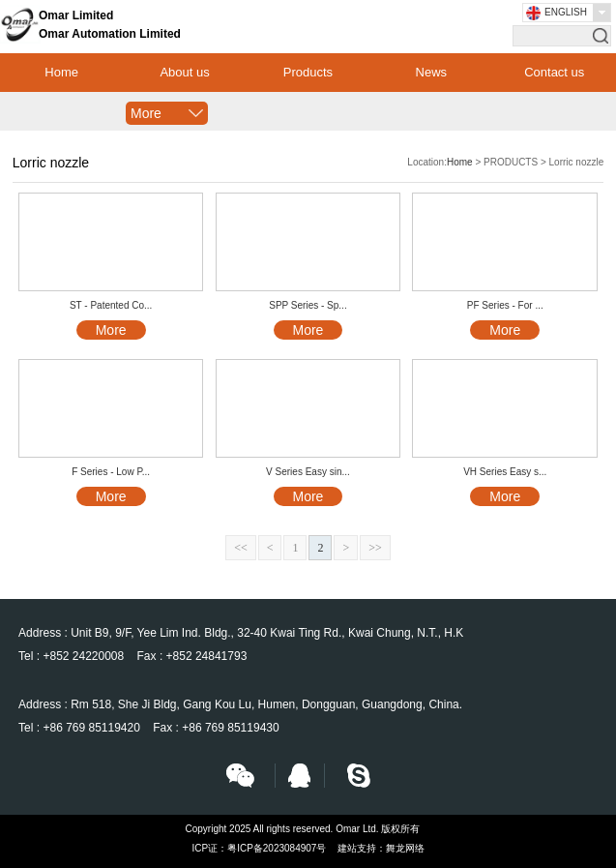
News (432, 72)
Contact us (554, 72)
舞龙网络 (405, 848)
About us (184, 72)
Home (61, 72)
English (566, 12)
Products (308, 72)
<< (241, 548)
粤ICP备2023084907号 (277, 848)
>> (375, 548)
